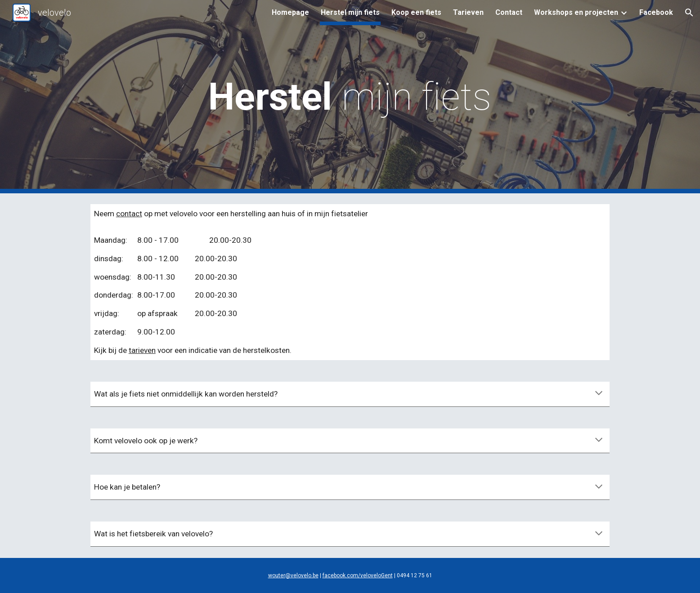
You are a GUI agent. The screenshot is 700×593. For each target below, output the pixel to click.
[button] (689, 13)
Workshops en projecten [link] (576, 12)
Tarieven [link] (468, 12)
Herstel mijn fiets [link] (350, 12)
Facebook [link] (656, 12)
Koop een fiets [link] (416, 12)
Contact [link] (509, 12)
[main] (350, 97)
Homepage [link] (290, 12)
